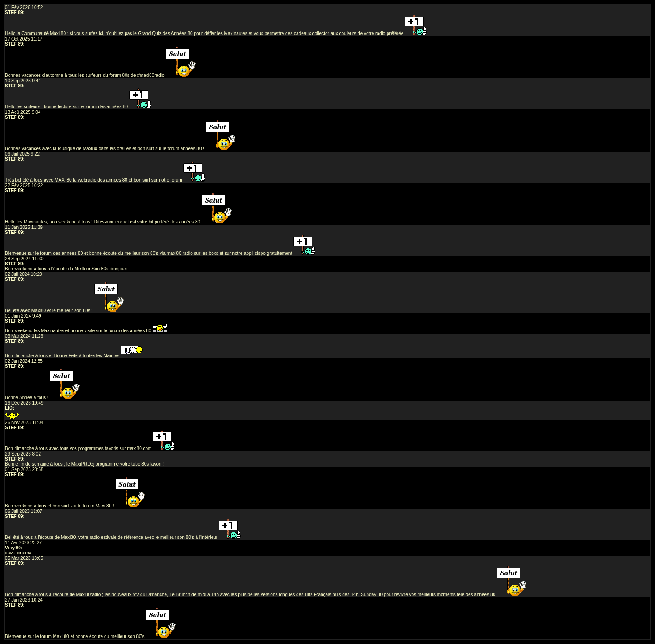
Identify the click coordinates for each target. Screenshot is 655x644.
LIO (9, 408)
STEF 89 (14, 13)
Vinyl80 (13, 548)
